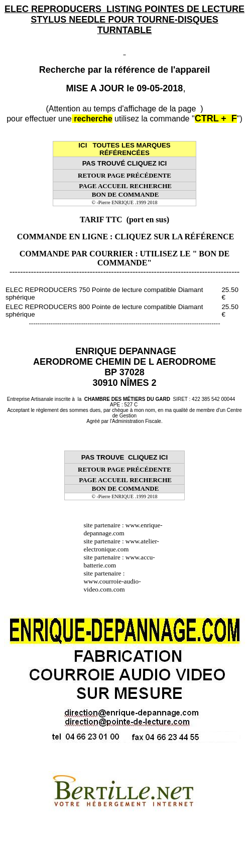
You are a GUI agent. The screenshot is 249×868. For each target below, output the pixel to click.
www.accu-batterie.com (119, 561)
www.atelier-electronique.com (121, 545)
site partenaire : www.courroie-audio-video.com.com (112, 581)
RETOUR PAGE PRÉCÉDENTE (125, 175)
